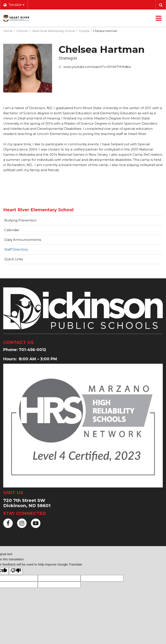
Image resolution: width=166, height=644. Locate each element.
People (84, 31)
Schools (22, 31)
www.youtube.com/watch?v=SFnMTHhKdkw (97, 67)
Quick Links (14, 259)
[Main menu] (158, 18)
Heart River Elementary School (53, 31)
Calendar (12, 230)
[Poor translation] (16, 571)
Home (8, 31)
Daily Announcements (23, 240)
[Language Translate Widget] (14, 5)
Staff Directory (16, 249)
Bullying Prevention (20, 220)
